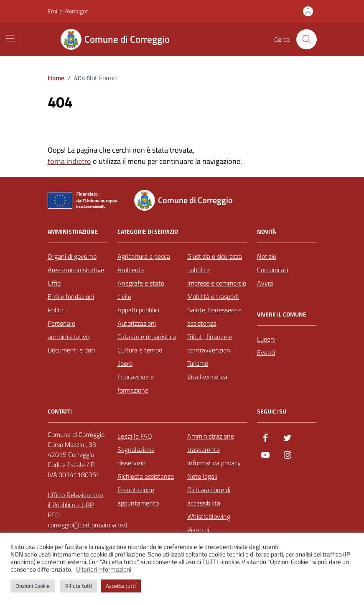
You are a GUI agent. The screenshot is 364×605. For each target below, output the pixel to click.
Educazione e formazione (136, 383)
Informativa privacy (214, 463)
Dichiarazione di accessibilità (209, 496)
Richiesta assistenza (146, 476)
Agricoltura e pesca (144, 256)
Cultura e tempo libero (140, 357)
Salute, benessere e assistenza (214, 317)
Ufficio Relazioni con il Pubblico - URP (75, 500)
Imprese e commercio (217, 283)
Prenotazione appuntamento (138, 496)
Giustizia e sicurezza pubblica (215, 263)
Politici (57, 310)
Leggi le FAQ (135, 436)
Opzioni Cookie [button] (33, 586)
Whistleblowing (209, 516)
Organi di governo (72, 256)
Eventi (266, 352)
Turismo (198, 363)
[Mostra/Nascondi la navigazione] (10, 38)
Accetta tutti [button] (121, 586)
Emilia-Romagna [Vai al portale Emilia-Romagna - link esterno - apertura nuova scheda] (68, 11)
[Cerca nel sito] (306, 39)
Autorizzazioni (137, 323)
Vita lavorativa (207, 377)
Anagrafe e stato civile (141, 290)
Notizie (267, 256)
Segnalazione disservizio (136, 456)
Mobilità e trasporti (213, 296)
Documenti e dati (71, 350)
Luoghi (266, 339)
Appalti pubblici (138, 310)
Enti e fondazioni (71, 296)
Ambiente (131, 270)
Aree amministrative (76, 270)
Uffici (55, 283)
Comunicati (272, 270)
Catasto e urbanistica (147, 337)
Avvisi (265, 283)
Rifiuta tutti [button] (79, 586)
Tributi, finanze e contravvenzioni (210, 343)
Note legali (202, 476)
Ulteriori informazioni (104, 569)
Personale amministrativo (69, 330)
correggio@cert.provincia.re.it (88, 525)
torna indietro (69, 161)
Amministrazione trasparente (211, 443)
